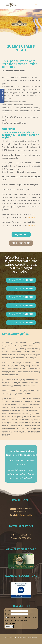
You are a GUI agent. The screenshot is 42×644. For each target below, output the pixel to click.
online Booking (21, 243)
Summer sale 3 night (21, 289)
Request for (21, 235)
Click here (31, 217)
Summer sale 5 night (21, 306)
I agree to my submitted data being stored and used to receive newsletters (21, 620)
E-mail (8, 614)
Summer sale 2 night (21, 280)
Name (8, 611)
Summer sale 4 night (21, 297)
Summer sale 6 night (21, 314)
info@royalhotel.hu (24, 515)
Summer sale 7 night (21, 323)
